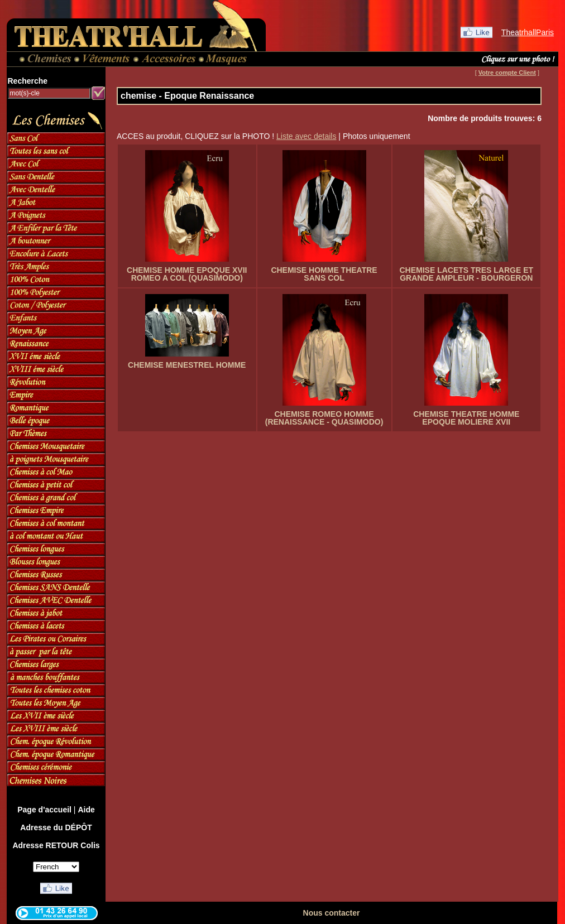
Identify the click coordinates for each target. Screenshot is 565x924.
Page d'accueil (44, 810)
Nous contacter (332, 913)
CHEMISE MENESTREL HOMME (187, 365)
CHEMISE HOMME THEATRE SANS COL (324, 274)
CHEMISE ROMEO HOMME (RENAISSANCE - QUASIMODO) (324, 418)
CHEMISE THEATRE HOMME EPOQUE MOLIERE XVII (466, 418)
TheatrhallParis (528, 32)
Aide (86, 810)
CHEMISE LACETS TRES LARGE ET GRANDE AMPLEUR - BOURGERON (466, 274)
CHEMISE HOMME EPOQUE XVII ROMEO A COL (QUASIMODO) (187, 274)
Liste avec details (306, 136)
